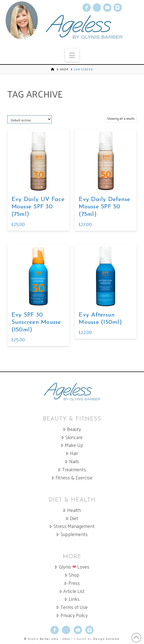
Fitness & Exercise (72, 478)
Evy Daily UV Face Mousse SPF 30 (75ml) (38, 207)
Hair (72, 453)
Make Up (72, 445)
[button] (72, 55)
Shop (64, 69)
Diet (72, 518)
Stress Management (72, 526)
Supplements (72, 534)
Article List (72, 591)
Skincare (72, 437)
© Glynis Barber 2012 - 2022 (47, 639)
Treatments (72, 469)
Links (72, 599)
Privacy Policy (72, 615)
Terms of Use (72, 607)
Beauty (72, 429)
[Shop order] (30, 119)
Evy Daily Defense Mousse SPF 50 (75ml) (104, 207)
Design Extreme (106, 639)
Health (72, 510)
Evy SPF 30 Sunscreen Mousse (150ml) (36, 322)
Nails (72, 461)
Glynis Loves (72, 567)
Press (72, 583)
